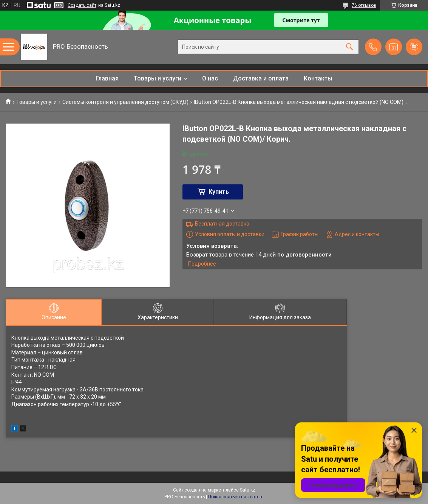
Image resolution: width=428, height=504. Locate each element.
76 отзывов (364, 5)
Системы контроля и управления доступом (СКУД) (125, 102)
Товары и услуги (158, 78)
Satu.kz (248, 490)
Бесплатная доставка (222, 224)
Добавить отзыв (414, 47)
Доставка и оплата (261, 78)
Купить (219, 192)
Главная (107, 78)
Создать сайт (82, 5)
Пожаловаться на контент (236, 497)
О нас (210, 78)
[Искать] (349, 47)
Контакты (318, 78)
